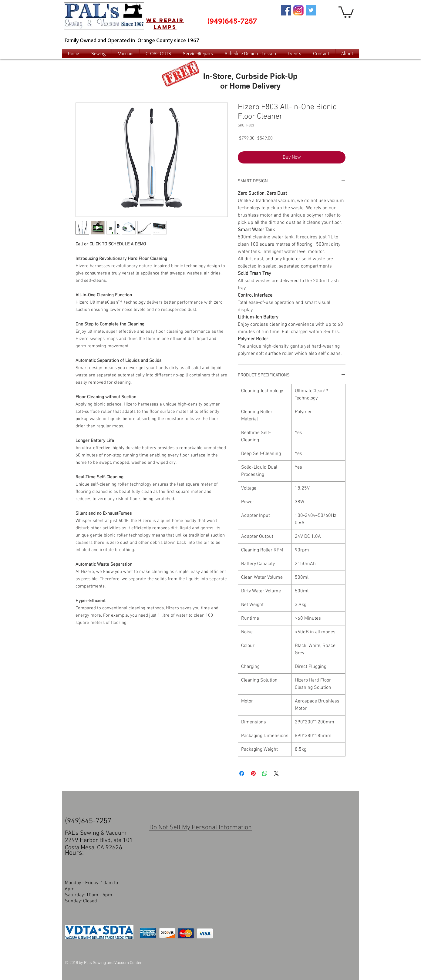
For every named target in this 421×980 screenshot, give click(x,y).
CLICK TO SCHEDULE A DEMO (118, 244)
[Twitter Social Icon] (311, 10)
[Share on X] (276, 773)
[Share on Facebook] (242, 773)
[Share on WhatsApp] (265, 773)
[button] (346, 12)
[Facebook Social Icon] (286, 10)
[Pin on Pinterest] (253, 773)
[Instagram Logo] (298, 10)
